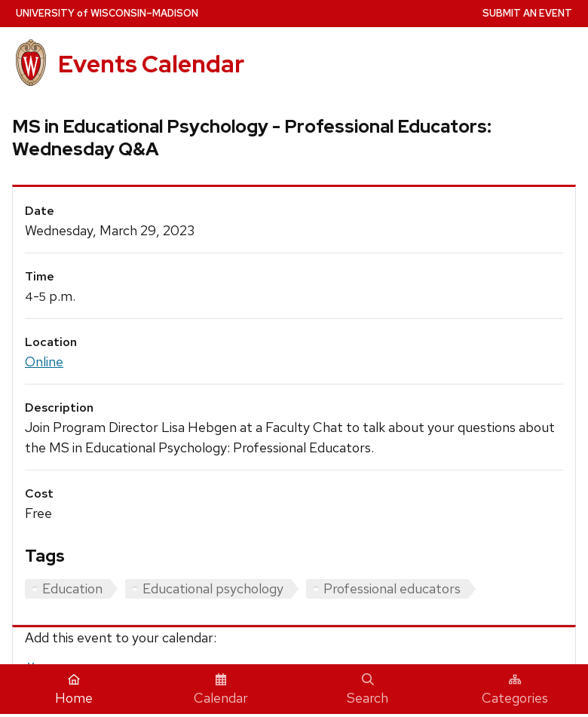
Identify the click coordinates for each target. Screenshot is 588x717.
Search (367, 690)
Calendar (221, 690)
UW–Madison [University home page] (107, 13)
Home (74, 690)
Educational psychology (213, 588)
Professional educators (392, 588)
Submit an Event (527, 13)
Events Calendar (151, 64)
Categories (515, 690)
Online (44, 362)
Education (72, 588)
